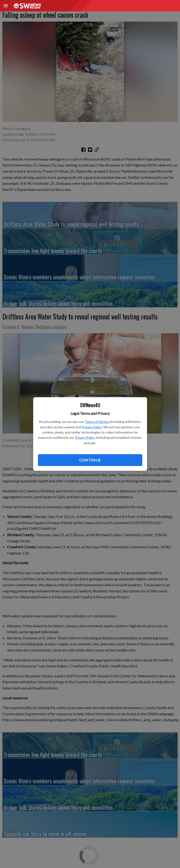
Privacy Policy (92, 427)
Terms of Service (97, 422)
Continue (90, 460)
